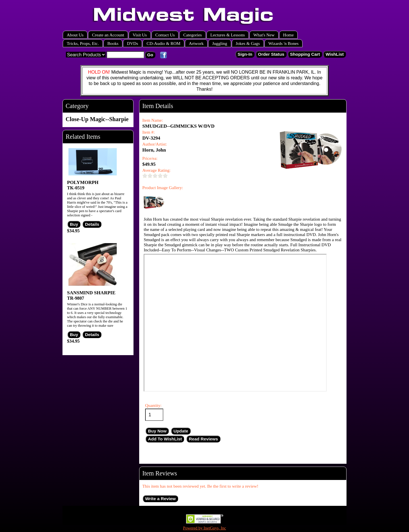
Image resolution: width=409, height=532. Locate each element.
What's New (264, 35)
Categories (192, 35)
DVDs (132, 43)
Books (113, 43)
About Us (75, 35)
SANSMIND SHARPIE (91, 293)
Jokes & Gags (248, 43)
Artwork (196, 43)
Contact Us (165, 35)
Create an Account (108, 35)
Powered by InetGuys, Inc (204, 528)
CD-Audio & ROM (163, 43)
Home (288, 35)
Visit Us (140, 35)
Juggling (220, 43)
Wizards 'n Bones (284, 43)
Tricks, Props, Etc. (83, 43)
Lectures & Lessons (228, 35)
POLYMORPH (83, 182)
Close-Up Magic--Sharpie (97, 119)
